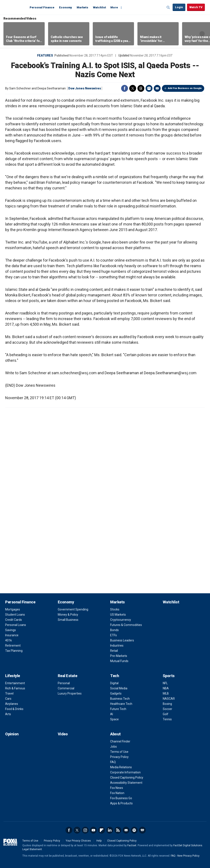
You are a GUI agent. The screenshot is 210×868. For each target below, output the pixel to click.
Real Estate (68, 676)
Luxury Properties (70, 693)
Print (149, 88)
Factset (132, 845)
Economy (65, 7)
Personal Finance (42, 7)
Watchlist (100, 7)
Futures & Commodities (126, 625)
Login (179, 7)
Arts (8, 714)
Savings (11, 630)
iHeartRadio (142, 830)
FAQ (113, 762)
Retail (114, 651)
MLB (166, 693)
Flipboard (102, 830)
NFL (165, 683)
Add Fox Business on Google (185, 88)
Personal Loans (16, 625)
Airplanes (12, 704)
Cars (8, 699)
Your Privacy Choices (78, 841)
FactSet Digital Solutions (188, 845)
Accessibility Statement (126, 783)
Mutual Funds (119, 661)
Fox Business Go (121, 798)
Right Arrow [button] (202, 34)
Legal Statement (32, 849)
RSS (118, 830)
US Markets (118, 615)
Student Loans (15, 615)
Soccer (167, 709)
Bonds (114, 630)
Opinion (12, 734)
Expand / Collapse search (168, 8)
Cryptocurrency (121, 620)
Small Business (68, 620)
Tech (115, 676)
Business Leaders (122, 640)
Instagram (85, 830)
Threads (141, 88)
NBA (166, 688)
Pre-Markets (119, 656)
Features (45, 55)
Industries (117, 646)
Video (63, 734)
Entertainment (15, 683)
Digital (114, 683)
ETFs (113, 635)
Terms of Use (119, 752)
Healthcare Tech (121, 704)
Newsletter (126, 830)
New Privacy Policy (188, 856)
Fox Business (15, 7)
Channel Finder (120, 741)
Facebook (125, 88)
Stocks (115, 609)
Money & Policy (68, 615)
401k (8, 640)
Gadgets (116, 693)
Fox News (117, 788)
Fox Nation (117, 793)
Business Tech (120, 699)
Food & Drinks (14, 709)
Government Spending (73, 609)
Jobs (113, 747)
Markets (82, 7)
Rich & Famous (15, 688)
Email (157, 88)
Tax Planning (14, 651)
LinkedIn (110, 830)
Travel (9, 693)
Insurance (12, 635)
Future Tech (118, 709)
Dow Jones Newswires (85, 88)
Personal (64, 683)
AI (112, 714)
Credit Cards (14, 620)
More (114, 7)
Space (114, 719)
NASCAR (169, 699)
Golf (166, 714)
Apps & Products (121, 803)
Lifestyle (13, 676)
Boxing (167, 704)
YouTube (93, 830)
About (115, 734)
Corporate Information (125, 772)
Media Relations (121, 767)
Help (99, 841)
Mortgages (13, 609)
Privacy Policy (119, 757)
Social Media (119, 688)
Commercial (66, 688)
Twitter (133, 88)
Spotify (134, 830)
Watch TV (196, 7)
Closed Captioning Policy (127, 778)
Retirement (13, 646)
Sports (169, 676)
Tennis (167, 719)
